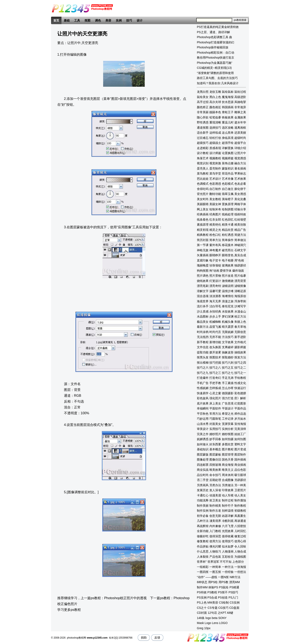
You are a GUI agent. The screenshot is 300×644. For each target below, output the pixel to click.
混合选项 (203, 296)
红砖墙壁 (240, 220)
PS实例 (202, 598)
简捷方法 (240, 235)
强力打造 (228, 398)
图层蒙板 (215, 454)
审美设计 (203, 429)
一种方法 (228, 567)
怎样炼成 (215, 388)
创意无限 (215, 516)
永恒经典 (215, 311)
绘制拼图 (228, 209)
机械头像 (228, 322)
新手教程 (203, 342)
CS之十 (202, 608)
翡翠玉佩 (228, 194)
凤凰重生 (240, 516)
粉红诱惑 (228, 235)
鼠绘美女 (203, 97)
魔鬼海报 (228, 97)
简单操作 (228, 240)
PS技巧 (233, 592)
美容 (108, 20)
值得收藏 (228, 536)
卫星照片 (240, 490)
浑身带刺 (240, 301)
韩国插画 (228, 107)
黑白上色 (215, 97)
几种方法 (203, 521)
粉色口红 (215, 235)
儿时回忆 (240, 531)
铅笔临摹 (215, 117)
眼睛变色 (228, 255)
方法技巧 (228, 337)
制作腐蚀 (240, 500)
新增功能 (215, 342)
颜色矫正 (203, 107)
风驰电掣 (240, 102)
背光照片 (203, 194)
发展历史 (203, 490)
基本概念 (215, 449)
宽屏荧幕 (228, 424)
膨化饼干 (240, 189)
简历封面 (203, 240)
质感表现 (215, 148)
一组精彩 (203, 567)
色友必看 (240, 184)
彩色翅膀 (240, 393)
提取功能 (203, 352)
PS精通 (234, 587)
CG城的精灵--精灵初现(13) (214, 68)
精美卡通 (228, 225)
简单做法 (240, 240)
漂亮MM (234, 582)
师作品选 (240, 414)
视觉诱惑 (240, 158)
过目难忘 (203, 138)
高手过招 (203, 102)
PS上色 (202, 603)
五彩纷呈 (228, 557)
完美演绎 (240, 429)
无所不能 (215, 337)
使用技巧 (228, 541)
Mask (200, 623)
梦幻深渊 (228, 316)
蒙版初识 (228, 168)
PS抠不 (223, 592)
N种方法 (235, 577)
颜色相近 (215, 107)
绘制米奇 (215, 209)
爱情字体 (226, 271)
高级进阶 (240, 97)
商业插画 (240, 465)
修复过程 (240, 536)
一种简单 (215, 567)
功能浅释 (203, 500)
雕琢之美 (240, 112)
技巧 (129, 20)
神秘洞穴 (240, 245)
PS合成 (212, 598)
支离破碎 (228, 347)
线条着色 (203, 220)
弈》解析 (240, 398)
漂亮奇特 (215, 286)
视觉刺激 (215, 163)
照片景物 (215, 276)
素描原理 (203, 225)
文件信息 (203, 347)
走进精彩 (203, 148)
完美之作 (203, 434)
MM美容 (213, 603)
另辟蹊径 (240, 480)
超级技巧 (203, 143)
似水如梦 (228, 546)
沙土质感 (203, 311)
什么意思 (203, 551)
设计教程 (203, 153)
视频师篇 (228, 158)
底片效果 (203, 403)
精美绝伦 (215, 225)
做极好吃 (203, 536)
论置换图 (228, 153)
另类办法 (215, 485)
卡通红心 (203, 495)
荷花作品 (228, 173)
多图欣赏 (228, 444)
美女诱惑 (240, 194)
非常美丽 (203, 112)
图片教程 (228, 449)
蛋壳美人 (203, 168)
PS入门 (233, 598)
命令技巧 (215, 475)
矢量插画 (203, 255)
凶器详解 (228, 516)
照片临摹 (240, 276)
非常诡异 (240, 107)
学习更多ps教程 (69, 610)
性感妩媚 (203, 388)
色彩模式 (228, 184)
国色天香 (228, 459)
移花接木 (228, 245)
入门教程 (215, 531)
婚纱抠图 (228, 434)
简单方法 (215, 240)
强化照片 (215, 398)
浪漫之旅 (228, 301)
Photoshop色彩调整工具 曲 (214, 37)
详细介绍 (240, 148)
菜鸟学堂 (215, 173)
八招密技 (240, 526)
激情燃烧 (228, 281)
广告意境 (228, 403)
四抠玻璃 (215, 465)
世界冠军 (213, 562)
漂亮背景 (240, 281)
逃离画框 (240, 128)
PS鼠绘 (224, 587)
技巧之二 (240, 368)
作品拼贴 (203, 546)
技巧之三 (215, 373)
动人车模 (228, 495)
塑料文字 (240, 444)
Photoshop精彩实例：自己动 (216, 53)
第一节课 (203, 245)
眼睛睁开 (215, 255)
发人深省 (215, 490)
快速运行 (240, 388)
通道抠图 (203, 128)
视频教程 (215, 158)
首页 (56, 20)
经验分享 (240, 209)
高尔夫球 (215, 102)
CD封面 (202, 613)
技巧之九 (203, 373)
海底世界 (203, 301)
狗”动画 (214, 271)
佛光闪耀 (215, 546)
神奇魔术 (215, 250)
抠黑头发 (203, 357)
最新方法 (203, 327)
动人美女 (240, 495)
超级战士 (215, 143)
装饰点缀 (228, 163)
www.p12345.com (97, 638)
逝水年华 (240, 122)
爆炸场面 (238, 271)
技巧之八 (215, 368)
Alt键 (230, 613)
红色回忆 (228, 220)
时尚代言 (215, 332)
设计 (140, 20)
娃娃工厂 (240, 434)
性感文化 (240, 383)
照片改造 (228, 276)
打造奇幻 (215, 378)
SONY (222, 618)
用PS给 (213, 582)
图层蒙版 (203, 454)
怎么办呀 (228, 388)
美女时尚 (203, 199)
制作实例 (203, 511)
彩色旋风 (203, 398)
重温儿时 (228, 122)
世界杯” (202, 562)
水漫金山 (240, 311)
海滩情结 (228, 296)
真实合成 (240, 255)
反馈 (157, 638)
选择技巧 (215, 128)
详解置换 (228, 148)
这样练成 (215, 133)
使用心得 (240, 541)
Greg (200, 628)
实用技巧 (215, 429)
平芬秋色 (203, 414)
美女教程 (215, 199)
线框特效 (240, 214)
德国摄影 (228, 393)
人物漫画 (228, 551)
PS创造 (223, 598)
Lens (215, 623)
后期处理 (215, 480)
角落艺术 (203, 158)
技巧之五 (228, 368)
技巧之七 (228, 373)
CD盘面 (234, 608)
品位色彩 (240, 470)
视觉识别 (203, 163)
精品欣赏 (228, 230)
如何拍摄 (228, 439)
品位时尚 (203, 475)
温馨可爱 (215, 291)
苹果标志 (240, 173)
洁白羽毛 (215, 306)
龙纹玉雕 (215, 92)
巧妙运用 (203, 419)
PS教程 (212, 592)
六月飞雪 (228, 526)
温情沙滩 (228, 291)
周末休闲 (228, 475)
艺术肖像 (228, 179)
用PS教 (223, 582)
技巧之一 (240, 373)
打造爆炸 (203, 378)
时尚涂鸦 (203, 332)
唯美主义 (228, 470)
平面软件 (215, 408)
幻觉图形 (240, 403)
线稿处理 (228, 214)
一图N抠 (223, 577)
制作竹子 (228, 506)
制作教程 (240, 506)
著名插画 (240, 168)
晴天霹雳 (228, 327)
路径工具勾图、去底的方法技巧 (217, 78)
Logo (208, 623)
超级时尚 (240, 138)
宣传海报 (240, 424)
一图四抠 (203, 572)
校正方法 (240, 316)
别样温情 (228, 511)
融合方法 (240, 163)
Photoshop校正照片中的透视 (126, 598)
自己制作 (215, 189)
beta (215, 618)
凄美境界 (215, 521)
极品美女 (203, 322)
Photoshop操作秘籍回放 (213, 47)
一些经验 (228, 572)
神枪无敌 (203, 250)
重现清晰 (215, 122)
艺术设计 (215, 179)
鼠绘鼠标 (228, 92)
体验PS (213, 587)
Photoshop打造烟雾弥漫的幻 (216, 42)
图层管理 (228, 454)
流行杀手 (203, 306)
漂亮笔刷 (203, 286)
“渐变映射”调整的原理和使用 (215, 73)
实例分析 (228, 429)
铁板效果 (228, 117)
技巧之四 (240, 363)
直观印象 (203, 260)
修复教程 (203, 541)
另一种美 (240, 485)
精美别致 (240, 225)
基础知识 (203, 449)
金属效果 (240, 117)
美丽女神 (215, 204)
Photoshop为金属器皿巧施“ (215, 63)
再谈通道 (240, 521)
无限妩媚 (228, 332)
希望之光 (228, 414)
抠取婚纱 (228, 357)
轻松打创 (215, 138)
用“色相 (239, 260)
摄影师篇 (240, 347)
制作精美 (215, 506)
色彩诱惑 (215, 184)
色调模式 (203, 184)
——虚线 (211, 577)
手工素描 (228, 383)
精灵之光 (215, 230)
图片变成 (240, 449)
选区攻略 (228, 128)
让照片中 (240, 153)
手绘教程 (240, 378)
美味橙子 (228, 199)
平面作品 (240, 408)
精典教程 (203, 235)
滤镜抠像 (240, 286)
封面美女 (215, 424)
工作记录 (228, 419)
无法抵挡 (203, 337)
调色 (98, 20)
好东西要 (215, 444)
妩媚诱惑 (203, 439)
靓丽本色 (215, 112)
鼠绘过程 (240, 92)
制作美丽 (203, 506)
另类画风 (203, 485)
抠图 (87, 20)
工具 (77, 20)
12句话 (212, 613)
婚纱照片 (215, 434)
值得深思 (215, 536)
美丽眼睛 (203, 204)
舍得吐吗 (203, 189)
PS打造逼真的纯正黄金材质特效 (218, 27)
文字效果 (228, 342)
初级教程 (240, 511)
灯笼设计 (215, 281)
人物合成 (240, 551)
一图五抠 (215, 572)
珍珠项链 (215, 265)
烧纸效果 (203, 281)
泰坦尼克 (228, 306)
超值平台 (240, 143)
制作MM (202, 587)
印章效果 (228, 490)
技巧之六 (203, 368)
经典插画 (203, 214)
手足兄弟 (228, 378)
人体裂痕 (203, 557)
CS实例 (234, 603)
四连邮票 (203, 465)
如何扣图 (240, 439)
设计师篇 (215, 153)
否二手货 (203, 480)
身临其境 (228, 138)
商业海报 (228, 465)
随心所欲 (203, 117)
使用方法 (215, 541)
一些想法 (240, 572)
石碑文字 (240, 250)
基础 (67, 20)
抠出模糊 (203, 363)
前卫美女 (215, 500)
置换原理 (228, 204)
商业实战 (203, 470)
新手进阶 (240, 337)
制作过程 (228, 500)
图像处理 (203, 459)
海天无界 (215, 301)
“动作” (201, 577)
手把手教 (215, 383)
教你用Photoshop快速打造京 (216, 58)
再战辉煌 (203, 526)
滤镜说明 (228, 286)
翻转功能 (215, 194)
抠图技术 (215, 357)
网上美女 (203, 209)
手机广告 (203, 383)
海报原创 (240, 296)
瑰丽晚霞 (203, 265)
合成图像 (228, 480)
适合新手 (203, 133)
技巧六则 (228, 363)
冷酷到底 (228, 521)
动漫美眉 (215, 495)
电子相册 (228, 260)
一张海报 (240, 567)
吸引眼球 (240, 475)
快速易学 (203, 393)
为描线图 (240, 557)
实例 (119, 20)
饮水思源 (228, 102)
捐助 (144, 638)
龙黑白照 (203, 92)
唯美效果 (215, 470)
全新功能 (203, 531)
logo (208, 618)
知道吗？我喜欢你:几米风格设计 (218, 83)
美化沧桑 (240, 199)
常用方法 (215, 414)
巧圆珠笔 (215, 419)
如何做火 (203, 444)
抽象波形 (228, 352)
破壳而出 (228, 250)
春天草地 (240, 327)
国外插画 (240, 459)
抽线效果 (240, 352)
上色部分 (238, 562)
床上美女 (215, 403)
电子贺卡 (215, 260)
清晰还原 (240, 291)
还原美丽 (240, 133)
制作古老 (215, 511)
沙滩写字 (240, 306)
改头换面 (215, 347)
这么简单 (228, 133)
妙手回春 (215, 439)
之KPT (222, 613)
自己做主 (228, 189)
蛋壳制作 (215, 168)
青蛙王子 (228, 112)
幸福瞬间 (203, 408)
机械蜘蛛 (215, 322)
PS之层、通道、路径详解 (213, 32)
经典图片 (215, 214)
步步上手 (215, 316)
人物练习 (215, 551)
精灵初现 (203, 230)
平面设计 (228, 408)
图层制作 (240, 454)
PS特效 (202, 592)
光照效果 (228, 531)
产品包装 (215, 557)
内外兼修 (215, 526)
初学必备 (203, 516)
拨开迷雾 (215, 352)
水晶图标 (203, 316)
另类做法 (228, 485)
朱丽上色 (240, 322)
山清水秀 (203, 424)
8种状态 (202, 582)
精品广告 (240, 230)
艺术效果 (240, 179)
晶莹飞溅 (215, 327)
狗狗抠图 (203, 271)
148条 (201, 618)
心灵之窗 (215, 393)
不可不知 (226, 562)
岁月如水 (240, 419)
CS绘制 (224, 603)
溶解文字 (203, 291)
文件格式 (240, 342)
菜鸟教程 (203, 173)
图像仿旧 (215, 459)
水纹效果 (228, 311)
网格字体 (240, 204)
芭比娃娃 (203, 179)
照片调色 (203, 276)
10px (207, 628)
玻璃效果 (228, 265)
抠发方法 (240, 357)
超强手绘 (228, 143)
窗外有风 (215, 245)
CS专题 (212, 608)
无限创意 (240, 332)
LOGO (223, 623)
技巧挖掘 (215, 363)
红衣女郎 (215, 220)
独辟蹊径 (240, 265)
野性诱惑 (203, 122)
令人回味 (240, 546)
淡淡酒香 (215, 296)
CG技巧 (223, 608)
